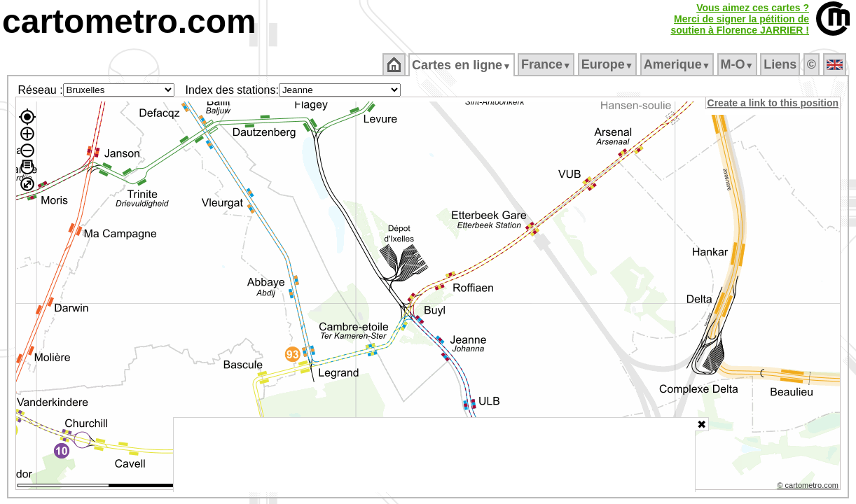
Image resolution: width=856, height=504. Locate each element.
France (547, 64)
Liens (781, 64)
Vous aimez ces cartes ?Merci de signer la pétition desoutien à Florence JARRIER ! (740, 19)
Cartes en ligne (463, 65)
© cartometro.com (809, 487)
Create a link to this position (774, 103)
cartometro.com (129, 21)
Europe (608, 64)
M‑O (738, 64)
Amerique (678, 64)
